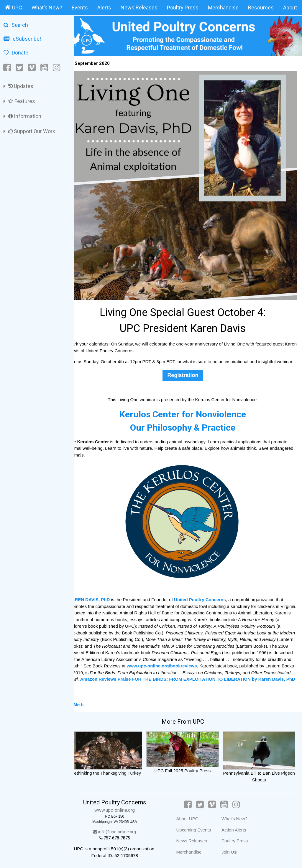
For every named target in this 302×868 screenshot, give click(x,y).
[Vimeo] (32, 68)
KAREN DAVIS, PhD (100, 595)
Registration (188, 370)
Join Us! (233, 852)
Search (16, 25)
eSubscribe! (22, 39)
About (290, 8)
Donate (16, 53)
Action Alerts (238, 830)
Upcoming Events (197, 830)
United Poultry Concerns (210, 595)
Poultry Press (183, 8)
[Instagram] (57, 68)
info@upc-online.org (123, 832)
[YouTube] (44, 68)
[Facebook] (8, 68)
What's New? (47, 8)
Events (80, 8)
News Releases (139, 8)
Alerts (104, 8)
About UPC (191, 819)
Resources (261, 8)
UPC (13, 7)
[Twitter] (19, 68)
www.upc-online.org (123, 810)
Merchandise (223, 8)
